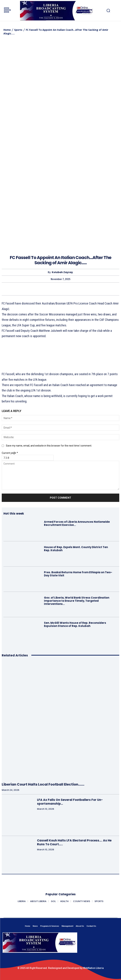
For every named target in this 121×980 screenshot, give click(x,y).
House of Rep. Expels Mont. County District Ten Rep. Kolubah (76, 549)
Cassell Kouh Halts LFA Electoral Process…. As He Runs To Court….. (74, 842)
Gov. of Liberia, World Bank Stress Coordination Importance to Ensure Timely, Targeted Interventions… (77, 601)
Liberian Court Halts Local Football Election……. (43, 784)
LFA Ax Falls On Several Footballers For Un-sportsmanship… (70, 802)
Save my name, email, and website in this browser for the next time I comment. (49, 446)
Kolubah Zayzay (62, 272)
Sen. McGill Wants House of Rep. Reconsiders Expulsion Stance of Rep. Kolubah (75, 624)
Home (7, 30)
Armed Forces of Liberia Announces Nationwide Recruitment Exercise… (77, 523)
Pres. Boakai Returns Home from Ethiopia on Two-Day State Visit (78, 574)
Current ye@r (10, 453)
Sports (18, 30)
